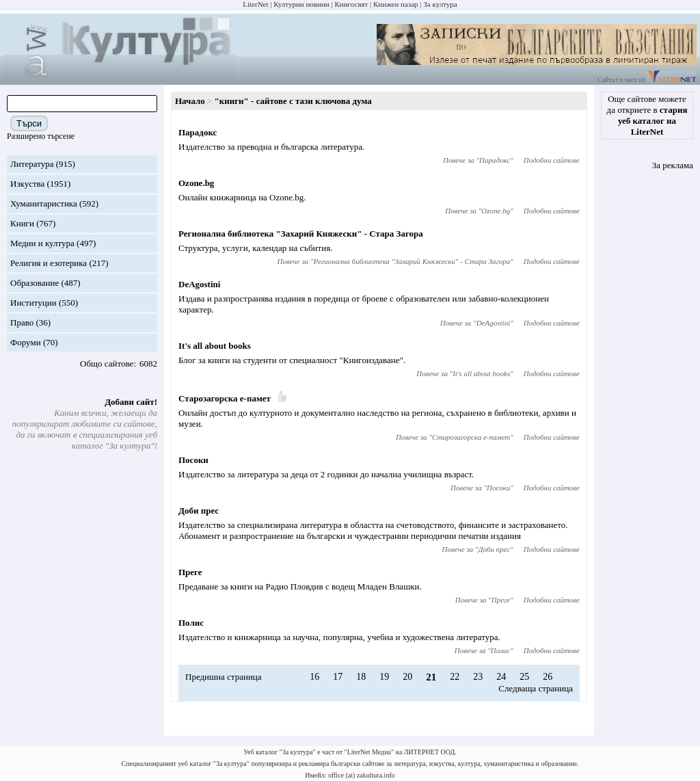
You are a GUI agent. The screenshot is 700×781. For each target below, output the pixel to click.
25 (524, 677)
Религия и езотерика (49, 263)
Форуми (26, 342)
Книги (22, 223)
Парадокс (198, 132)
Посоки (193, 460)
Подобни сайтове (552, 160)
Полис (191, 623)
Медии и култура (42, 243)
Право (22, 322)
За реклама (673, 165)
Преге (190, 572)
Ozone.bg (196, 183)
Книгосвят (351, 4)
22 (455, 677)
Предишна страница (224, 677)
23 (478, 677)
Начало (190, 101)
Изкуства (27, 184)
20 (407, 677)
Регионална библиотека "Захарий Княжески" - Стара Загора (301, 234)
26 (548, 677)
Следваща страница (536, 688)
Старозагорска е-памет (225, 398)
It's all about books (215, 346)
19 (384, 677)
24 (501, 677)
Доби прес (199, 511)
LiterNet (255, 4)
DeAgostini (199, 284)
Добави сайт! (131, 402)
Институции (33, 303)
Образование (35, 283)
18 (361, 677)
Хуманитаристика (44, 203)
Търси (29, 123)
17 (338, 677)
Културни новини (301, 4)
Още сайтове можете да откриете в (647, 115)
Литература (32, 164)
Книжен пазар (396, 4)
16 (314, 677)
